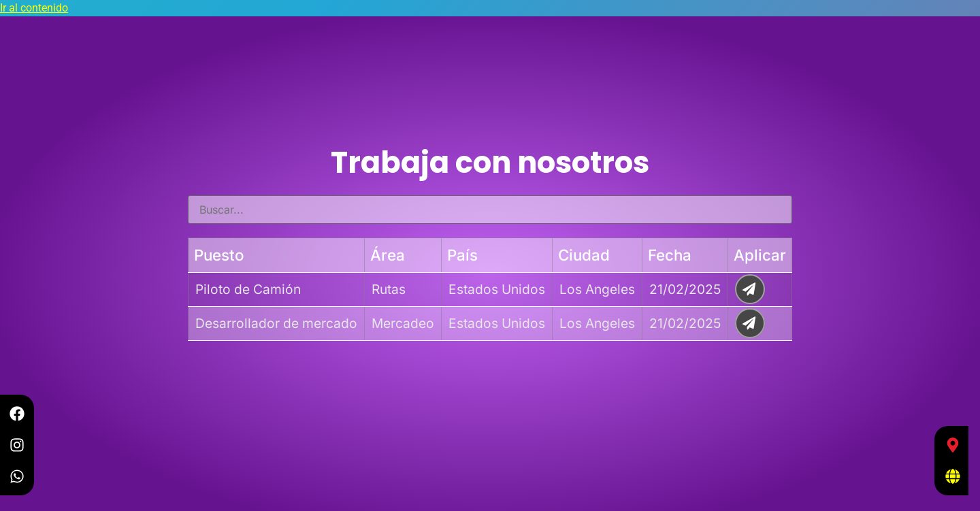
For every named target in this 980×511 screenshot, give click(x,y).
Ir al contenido (34, 8)
